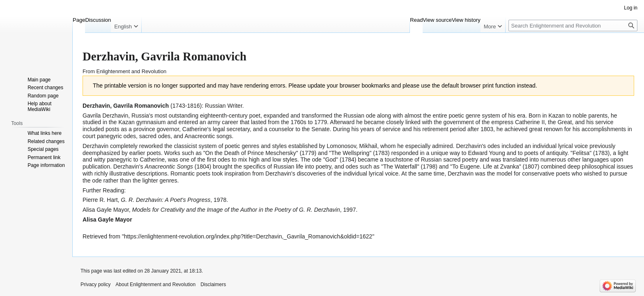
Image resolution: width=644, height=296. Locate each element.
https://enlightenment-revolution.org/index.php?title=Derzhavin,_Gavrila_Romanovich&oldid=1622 (248, 236)
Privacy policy (95, 284)
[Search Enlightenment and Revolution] (573, 25)
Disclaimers (213, 284)
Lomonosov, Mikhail (352, 146)
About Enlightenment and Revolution (155, 284)
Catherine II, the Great (544, 122)
